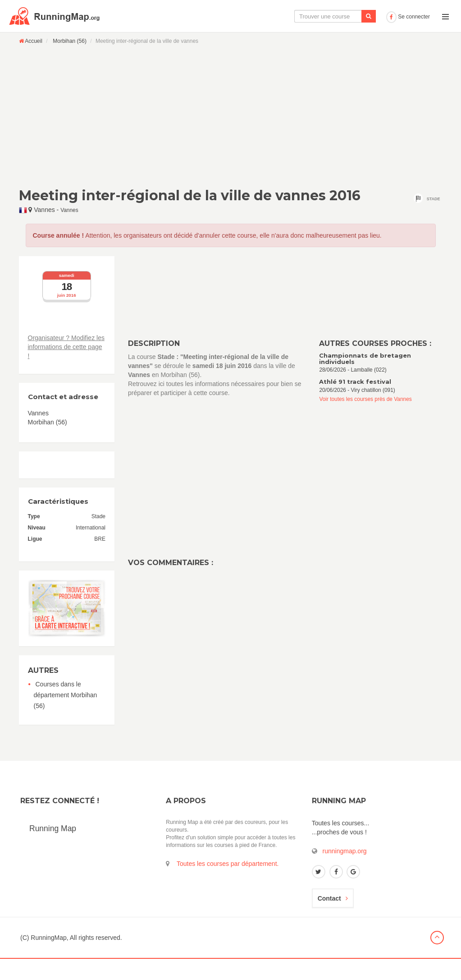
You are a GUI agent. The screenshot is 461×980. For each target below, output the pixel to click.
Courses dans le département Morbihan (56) (66, 716)
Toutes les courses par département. (228, 885)
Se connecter (408, 38)
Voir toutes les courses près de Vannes (365, 420)
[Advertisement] (231, 137)
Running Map (53, 850)
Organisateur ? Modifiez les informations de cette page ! (66, 368)
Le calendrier (293, 37)
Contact (333, 920)
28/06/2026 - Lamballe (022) (381, 384)
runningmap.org (345, 872)
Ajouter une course (351, 37)
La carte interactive (233, 37)
